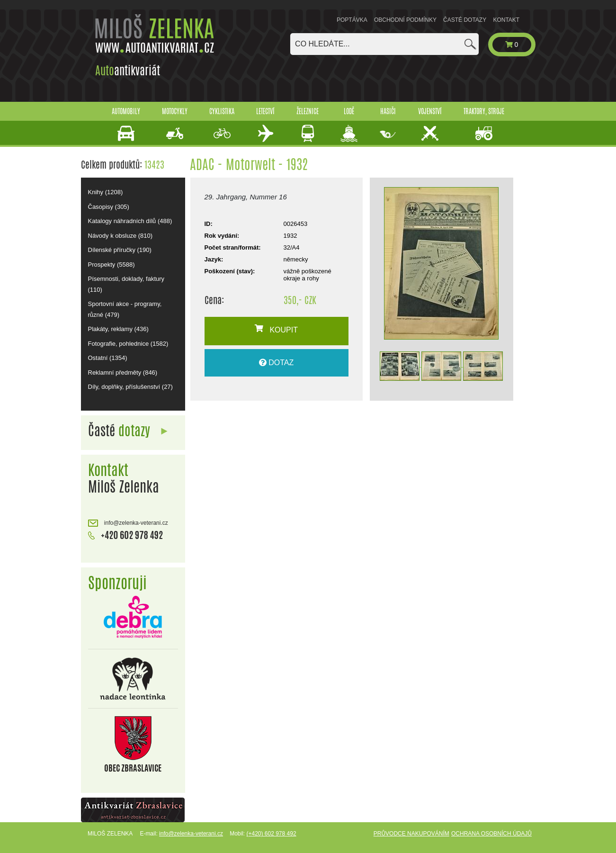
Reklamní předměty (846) (123, 373)
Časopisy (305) (109, 207)
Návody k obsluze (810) (121, 236)
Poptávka (352, 20)
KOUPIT (276, 329)
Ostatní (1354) (108, 358)
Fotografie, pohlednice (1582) (128, 344)
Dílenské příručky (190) (120, 250)
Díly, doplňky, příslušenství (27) (130, 387)
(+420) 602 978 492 (271, 834)
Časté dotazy (465, 20)
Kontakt (506, 20)
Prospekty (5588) (112, 265)
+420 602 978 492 (126, 534)
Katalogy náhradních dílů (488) (130, 221)
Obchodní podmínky (405, 20)
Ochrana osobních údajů (491, 834)
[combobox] (384, 44)
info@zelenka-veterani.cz (128, 523)
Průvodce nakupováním (411, 834)
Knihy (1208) (106, 192)
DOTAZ (276, 363)
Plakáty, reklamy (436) (118, 329)
